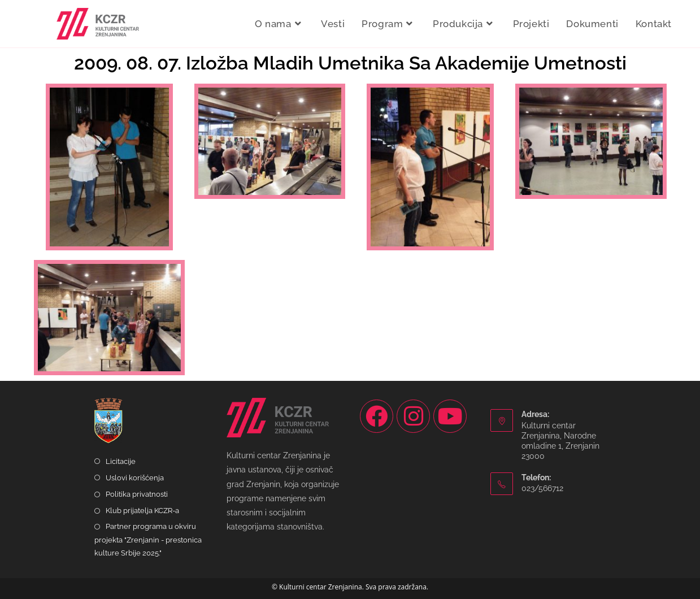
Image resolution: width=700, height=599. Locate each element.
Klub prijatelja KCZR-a (142, 511)
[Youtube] (450, 416)
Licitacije (121, 461)
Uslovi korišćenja (135, 478)
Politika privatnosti (137, 494)
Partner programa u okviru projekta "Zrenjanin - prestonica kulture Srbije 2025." (148, 540)
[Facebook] (377, 416)
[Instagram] (413, 416)
